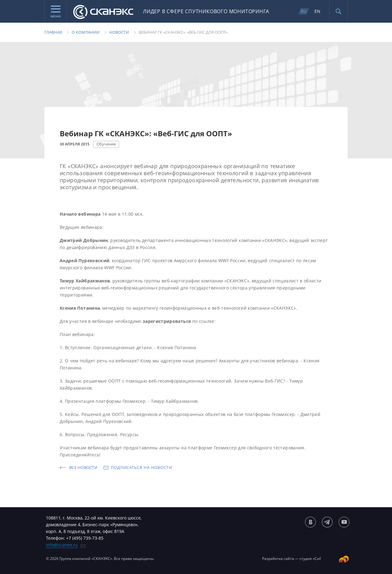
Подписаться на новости (141, 467)
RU (304, 11)
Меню (56, 12)
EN (317, 11)
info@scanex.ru (62, 545)
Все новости (83, 467)
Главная (53, 32)
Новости (119, 32)
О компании (86, 32)
